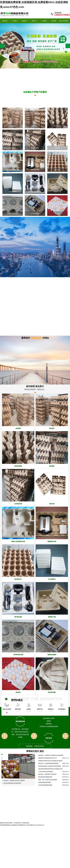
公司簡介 (15, 21)
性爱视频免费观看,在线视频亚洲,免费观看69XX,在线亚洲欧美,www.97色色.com (22, 825)
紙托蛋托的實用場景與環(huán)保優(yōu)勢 (50, 769)
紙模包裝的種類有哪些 (45, 782)
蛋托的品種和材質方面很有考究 (12, 783)
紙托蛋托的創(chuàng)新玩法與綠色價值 (50, 766)
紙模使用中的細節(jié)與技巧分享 (48, 758)
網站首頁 (5, 21)
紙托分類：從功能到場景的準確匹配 (48, 763)
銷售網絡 (54, 21)
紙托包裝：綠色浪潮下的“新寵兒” (48, 774)
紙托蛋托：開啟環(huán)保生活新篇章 (14, 780)
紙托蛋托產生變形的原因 (45, 777)
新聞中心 (34, 21)
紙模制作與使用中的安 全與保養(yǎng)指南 (50, 760)
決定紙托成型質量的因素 (45, 785)
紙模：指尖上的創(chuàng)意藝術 (48, 779)
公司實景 (44, 21)
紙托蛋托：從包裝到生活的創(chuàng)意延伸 (51, 755)
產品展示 (25, 21)
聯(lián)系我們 (64, 21)
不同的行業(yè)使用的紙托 (46, 771)
